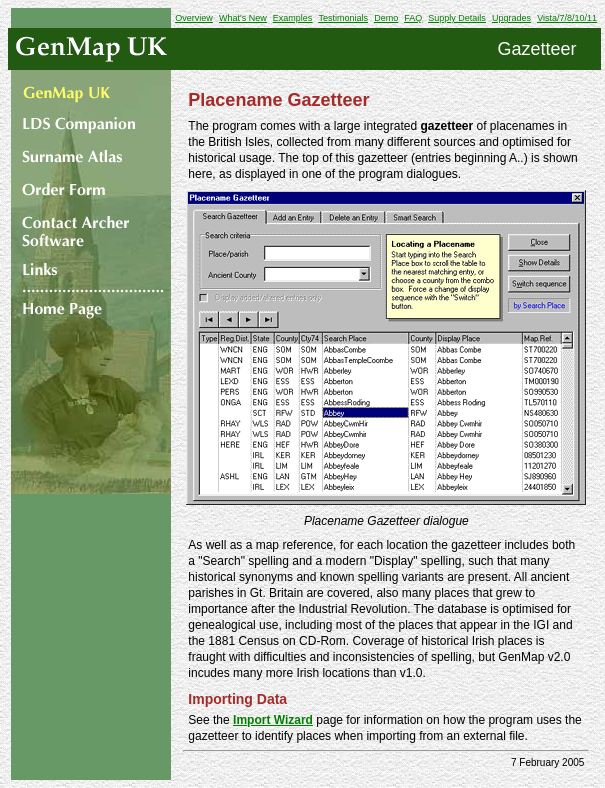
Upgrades (511, 18)
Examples (293, 18)
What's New (243, 18)
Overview (194, 18)
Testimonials (343, 18)
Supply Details (457, 18)
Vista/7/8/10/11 (567, 18)
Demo (386, 18)
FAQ (413, 18)
